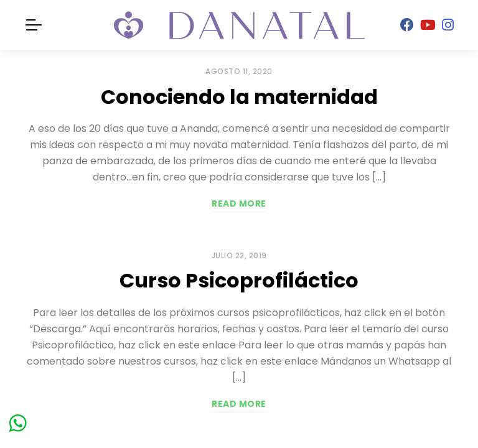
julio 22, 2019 (239, 255)
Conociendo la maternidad (239, 97)
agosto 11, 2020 (239, 71)
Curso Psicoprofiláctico (239, 280)
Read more (239, 203)
